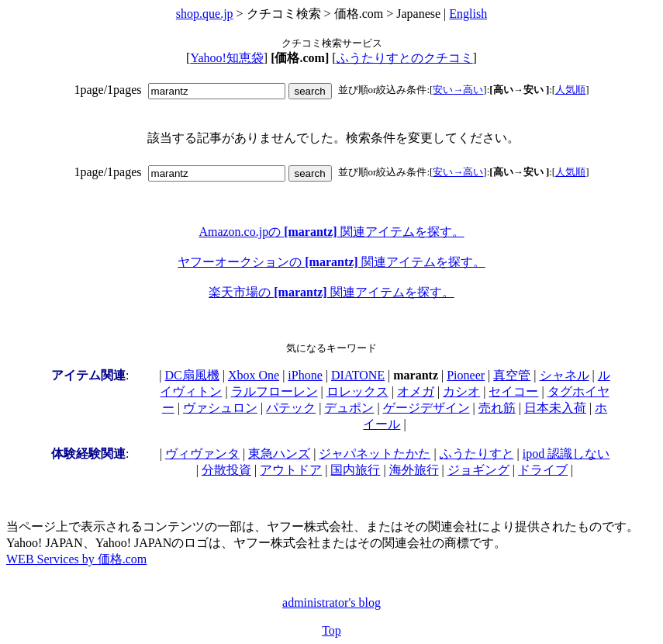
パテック (291, 408)
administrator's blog (331, 602)
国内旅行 (355, 470)
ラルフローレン (275, 391)
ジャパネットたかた (375, 454)
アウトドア (291, 470)
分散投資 (226, 470)
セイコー (513, 391)
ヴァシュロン (220, 408)
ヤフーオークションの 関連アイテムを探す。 (331, 262)
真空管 (512, 375)
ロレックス (357, 391)
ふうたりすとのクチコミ (405, 58)
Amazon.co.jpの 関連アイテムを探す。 (331, 232)
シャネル (565, 375)
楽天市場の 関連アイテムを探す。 (331, 292)
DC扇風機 (192, 375)
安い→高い (458, 90)
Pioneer (466, 375)
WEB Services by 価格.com (76, 559)
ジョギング (478, 470)
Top (331, 630)
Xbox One (254, 375)
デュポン (349, 408)
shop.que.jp (205, 14)
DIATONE (358, 375)
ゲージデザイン (426, 408)
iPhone (305, 375)
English (468, 14)
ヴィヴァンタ (202, 454)
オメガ (416, 391)
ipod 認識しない (566, 454)
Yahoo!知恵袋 (226, 58)
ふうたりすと (477, 454)
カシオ (461, 391)
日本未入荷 (555, 408)
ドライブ (543, 470)
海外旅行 (414, 470)
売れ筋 (497, 408)
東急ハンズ (279, 454)
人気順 (570, 90)
